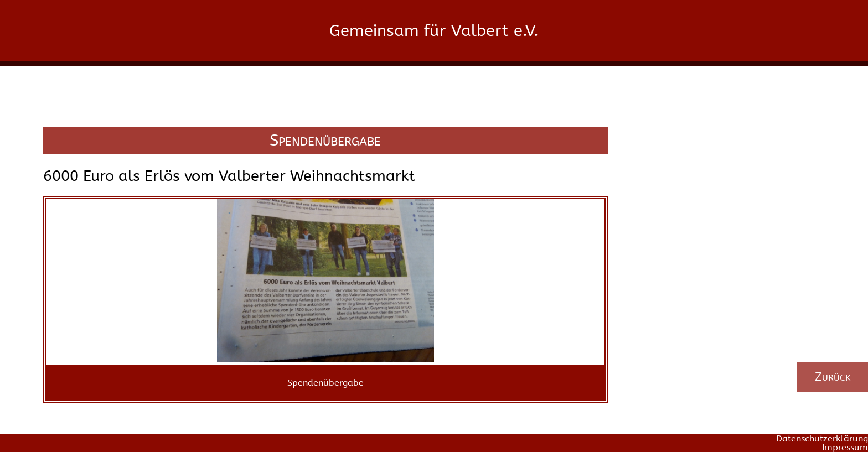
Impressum (845, 448)
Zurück (833, 376)
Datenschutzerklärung (822, 439)
